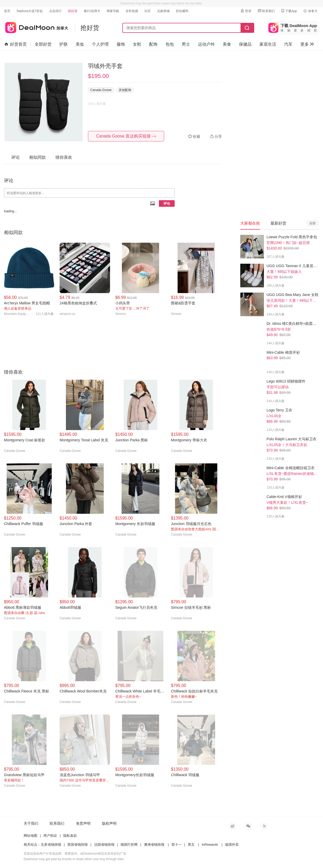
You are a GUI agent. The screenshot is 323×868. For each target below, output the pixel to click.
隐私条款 (70, 836)
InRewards (210, 845)
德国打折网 (129, 845)
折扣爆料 (182, 11)
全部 (312, 223)
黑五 (191, 845)
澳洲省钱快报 (154, 845)
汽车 (288, 44)
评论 (167, 203)
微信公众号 (248, 826)
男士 (186, 44)
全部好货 (43, 44)
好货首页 (16, 44)
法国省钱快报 (104, 845)
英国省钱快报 (77, 845)
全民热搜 (132, 11)
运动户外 (206, 44)
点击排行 (55, 11)
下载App (289, 11)
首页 (7, 11)
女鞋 (137, 44)
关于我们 (31, 823)
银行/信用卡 (92, 11)
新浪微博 (232, 826)
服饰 (121, 44)
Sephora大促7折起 (30, 11)
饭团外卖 (232, 845)
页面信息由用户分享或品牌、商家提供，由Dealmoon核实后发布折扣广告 (75, 854)
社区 (148, 11)
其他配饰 (125, 90)
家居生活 (268, 44)
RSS (264, 826)
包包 (170, 44)
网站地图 (30, 836)
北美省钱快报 (51, 845)
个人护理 (100, 44)
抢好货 (73, 11)
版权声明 (109, 823)
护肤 (64, 44)
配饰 (153, 44)
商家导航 (113, 11)
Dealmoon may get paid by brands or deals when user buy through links (74, 859)
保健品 (245, 44)
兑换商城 (163, 11)
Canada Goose (101, 90)
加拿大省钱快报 (36, 27)
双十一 (177, 845)
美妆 (80, 44)
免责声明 (83, 823)
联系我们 (266, 11)
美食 (227, 44)
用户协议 (50, 836)
